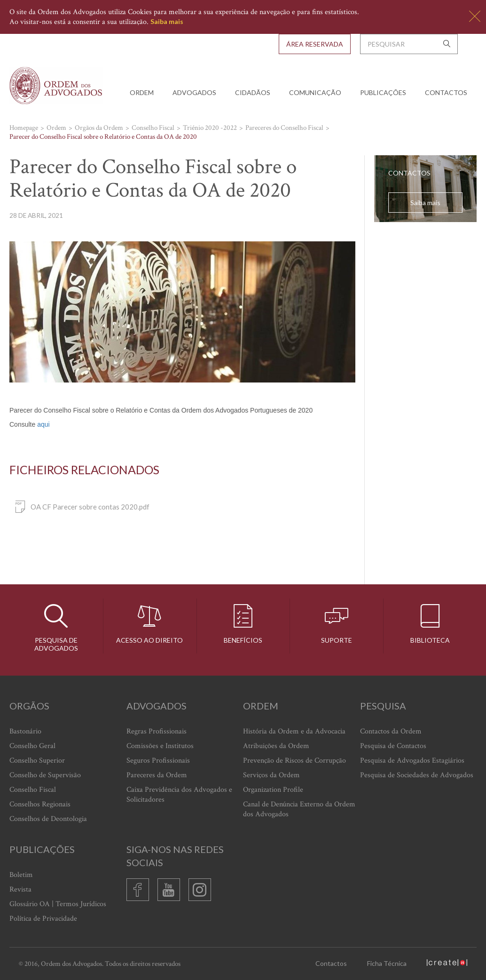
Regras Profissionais (157, 731)
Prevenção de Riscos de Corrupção (294, 761)
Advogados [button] (194, 92)
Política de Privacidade (43, 919)
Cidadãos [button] (253, 92)
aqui (43, 424)
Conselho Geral (32, 746)
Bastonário (25, 731)
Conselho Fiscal (33, 790)
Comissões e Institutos (160, 746)
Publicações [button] (383, 92)
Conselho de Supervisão (45, 775)
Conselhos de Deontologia (48, 819)
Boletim (21, 875)
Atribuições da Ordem (276, 746)
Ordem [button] (142, 92)
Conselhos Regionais (40, 804)
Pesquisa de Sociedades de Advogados (417, 775)
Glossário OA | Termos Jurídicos (58, 904)
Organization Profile (273, 790)
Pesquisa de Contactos (393, 746)
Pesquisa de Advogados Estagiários (412, 761)
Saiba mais (167, 21)
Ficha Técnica (387, 963)
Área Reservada (315, 44)
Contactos (446, 92)
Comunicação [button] (315, 92)
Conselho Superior (37, 761)
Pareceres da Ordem (157, 775)
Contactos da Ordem (391, 731)
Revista (20, 889)
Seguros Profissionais (158, 761)
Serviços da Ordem (271, 775)
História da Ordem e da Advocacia (294, 731)
